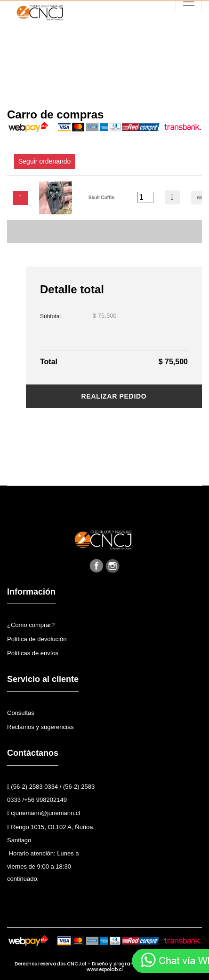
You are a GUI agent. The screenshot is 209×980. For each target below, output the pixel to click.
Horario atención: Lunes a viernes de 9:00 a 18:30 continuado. (43, 866)
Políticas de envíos (33, 653)
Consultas (21, 713)
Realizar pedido (114, 396)
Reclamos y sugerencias (40, 727)
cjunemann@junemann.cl (44, 813)
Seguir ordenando (44, 161)
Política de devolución (37, 639)
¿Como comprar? (31, 625)
